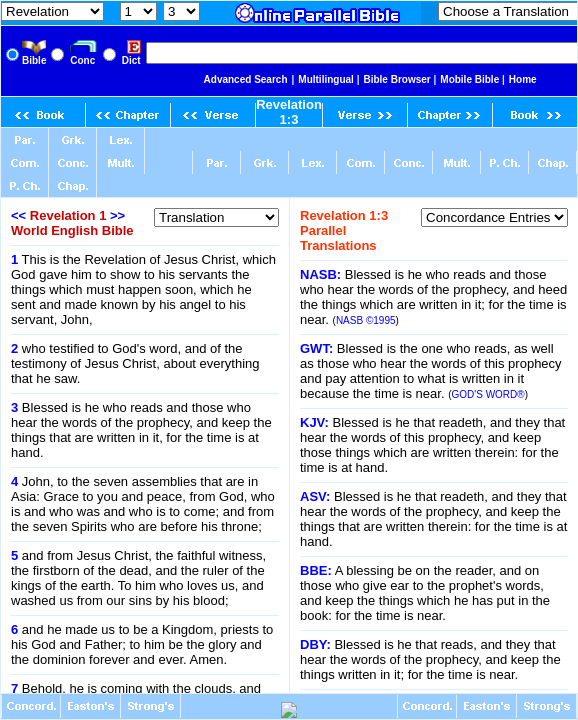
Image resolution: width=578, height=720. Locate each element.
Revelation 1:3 (289, 112)
